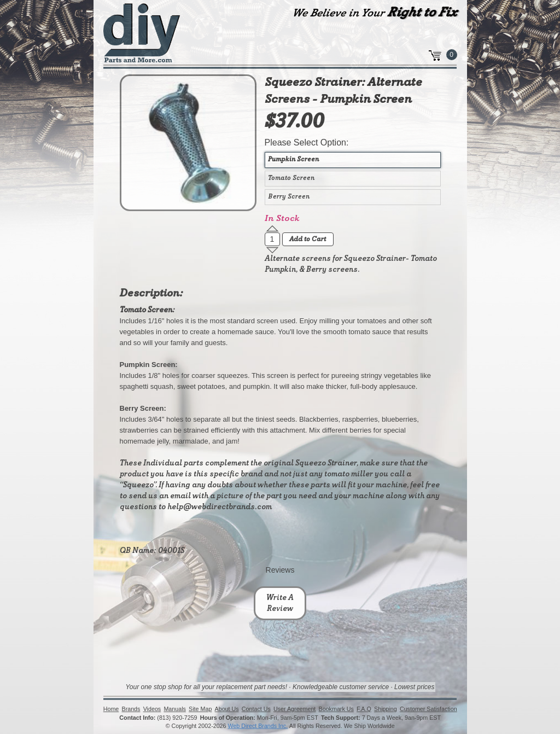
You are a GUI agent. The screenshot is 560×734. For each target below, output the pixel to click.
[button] (272, 229)
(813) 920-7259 (177, 718)
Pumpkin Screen (293, 160)
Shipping (386, 709)
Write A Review (280, 603)
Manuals (174, 709)
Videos (152, 709)
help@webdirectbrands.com (220, 507)
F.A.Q (364, 709)
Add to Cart (308, 240)
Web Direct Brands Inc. (258, 726)
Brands (131, 709)
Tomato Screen (291, 178)
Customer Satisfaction (428, 709)
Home (111, 709)
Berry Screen (289, 197)
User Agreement (294, 709)
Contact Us (256, 709)
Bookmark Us (336, 709)
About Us (226, 709)
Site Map (200, 709)
